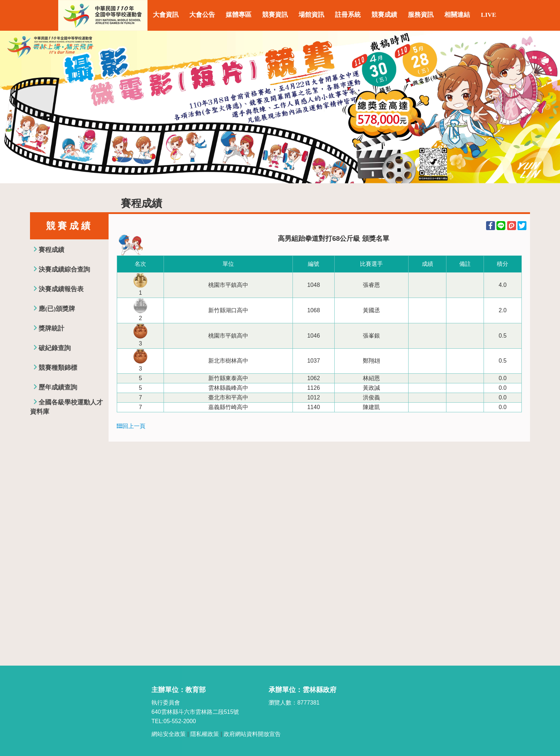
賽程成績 (51, 250)
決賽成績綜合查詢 (64, 269)
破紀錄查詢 (55, 348)
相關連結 (457, 15)
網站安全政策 (169, 734)
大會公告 (202, 15)
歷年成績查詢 (58, 387)
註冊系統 (348, 15)
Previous (12, 107)
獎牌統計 (51, 328)
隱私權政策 (205, 734)
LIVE (488, 15)
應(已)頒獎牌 (57, 309)
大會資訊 (166, 15)
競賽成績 (384, 15)
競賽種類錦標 (58, 368)
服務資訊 (421, 15)
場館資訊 (311, 15)
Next (547, 107)
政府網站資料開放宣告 (252, 734)
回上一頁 (131, 426)
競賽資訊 (275, 15)
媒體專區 (239, 15)
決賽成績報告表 (61, 289)
